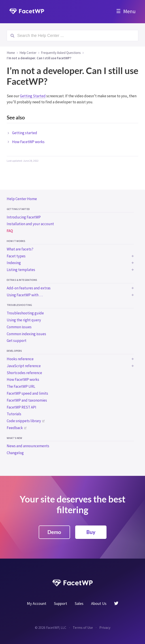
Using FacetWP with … (25, 295)
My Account (37, 603)
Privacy (105, 627)
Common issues (19, 327)
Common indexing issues (26, 334)
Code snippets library (24, 421)
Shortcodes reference (24, 373)
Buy (91, 532)
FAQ (10, 231)
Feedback (15, 428)
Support (61, 603)
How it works (16, 241)
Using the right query (24, 320)
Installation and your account (30, 224)
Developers (14, 351)
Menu (129, 11)
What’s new (14, 438)
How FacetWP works (23, 379)
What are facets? (20, 249)
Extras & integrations (22, 280)
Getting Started (33, 96)
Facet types (16, 256)
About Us (99, 603)
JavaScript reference (24, 366)
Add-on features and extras (29, 288)
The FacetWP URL (21, 386)
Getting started (18, 209)
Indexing (14, 263)
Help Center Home (22, 199)
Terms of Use (83, 627)
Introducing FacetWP (24, 217)
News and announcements (28, 446)
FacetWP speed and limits (27, 393)
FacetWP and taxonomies (27, 400)
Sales (79, 603)
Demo (54, 532)
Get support (17, 341)
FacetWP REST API (21, 407)
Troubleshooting (19, 305)
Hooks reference (20, 359)
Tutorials (14, 414)
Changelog (15, 453)
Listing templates (21, 270)
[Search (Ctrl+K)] (72, 36)
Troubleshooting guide (25, 313)
